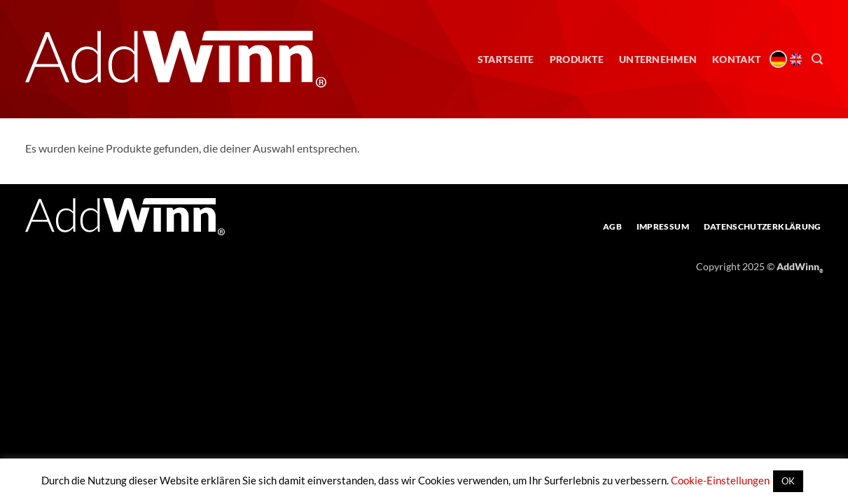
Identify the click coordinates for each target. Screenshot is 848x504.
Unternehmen (658, 59)
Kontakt (736, 59)
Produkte (577, 59)
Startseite (506, 59)
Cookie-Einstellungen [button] (720, 480)
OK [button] (788, 481)
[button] (817, 59)
